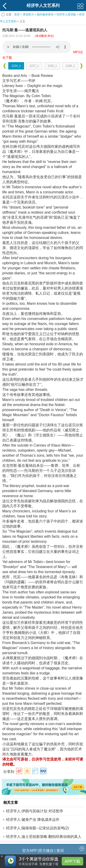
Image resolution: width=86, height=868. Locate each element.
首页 (17, 15)
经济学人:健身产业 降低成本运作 (33, 820)
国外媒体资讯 (45, 15)
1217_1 (34, 66)
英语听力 (28, 15)
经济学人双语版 (66, 15)
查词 (60, 851)
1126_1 (70, 66)
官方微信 (46, 851)
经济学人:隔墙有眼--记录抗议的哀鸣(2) (37, 828)
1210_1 (52, 66)
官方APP (30, 851)
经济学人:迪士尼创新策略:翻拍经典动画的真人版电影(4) (44, 838)
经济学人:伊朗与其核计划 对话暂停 (35, 811)
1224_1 (16, 66)
